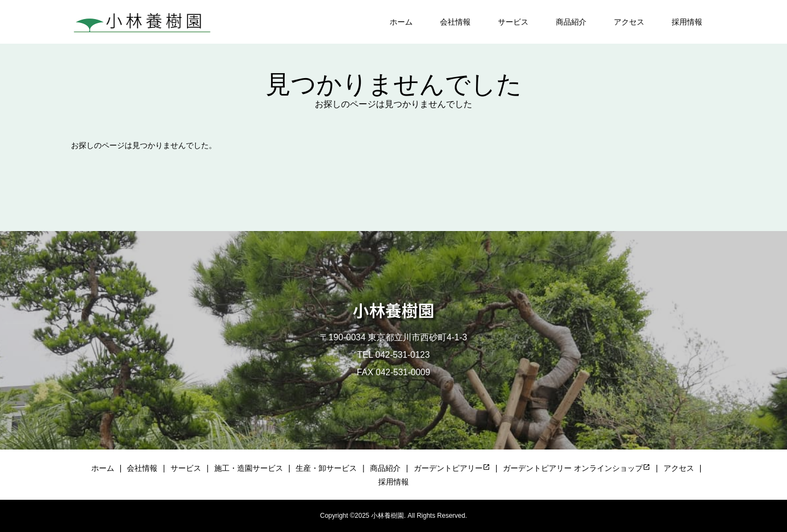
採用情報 (687, 22)
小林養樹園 (393, 310)
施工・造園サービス (249, 468)
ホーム (401, 22)
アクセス (629, 22)
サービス (513, 22)
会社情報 (455, 22)
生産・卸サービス (326, 468)
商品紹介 (571, 22)
